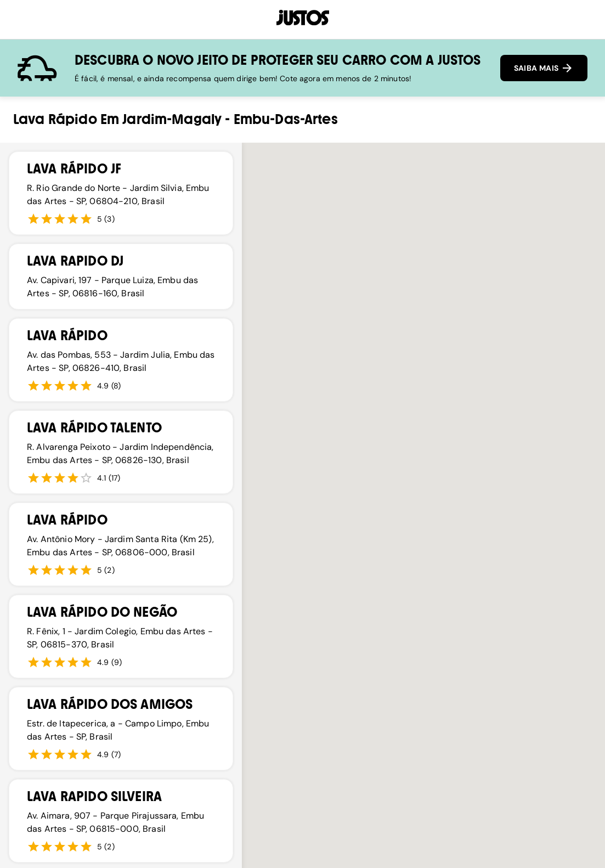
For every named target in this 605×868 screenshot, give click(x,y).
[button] (377, 557)
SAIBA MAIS (544, 68)
